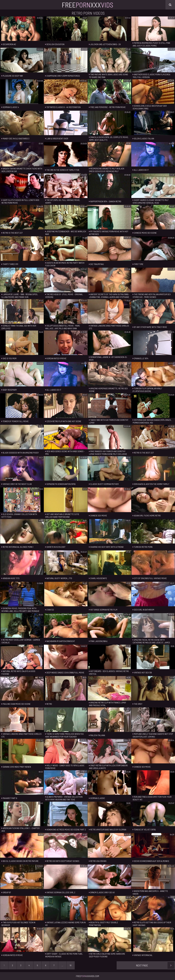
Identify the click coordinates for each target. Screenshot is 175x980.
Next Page (155, 965)
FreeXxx (87, 5)
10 (71, 965)
